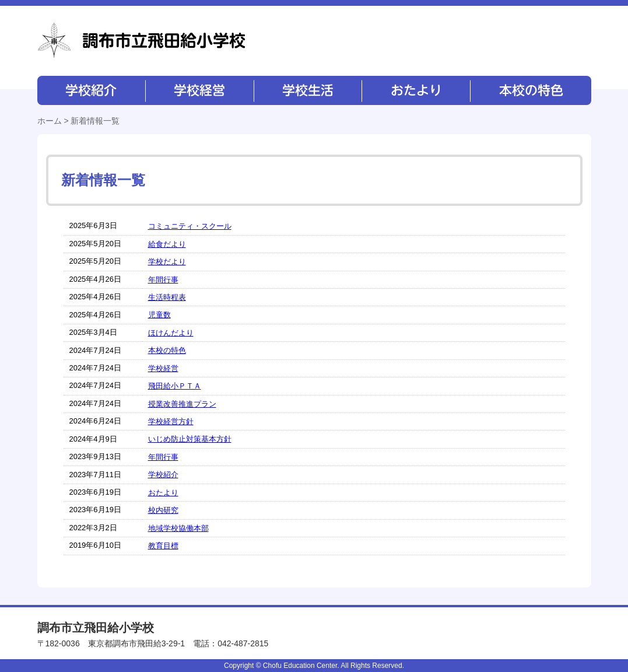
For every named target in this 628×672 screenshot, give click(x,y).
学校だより (167, 262)
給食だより (167, 244)
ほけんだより (171, 333)
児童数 (159, 315)
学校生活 (307, 90)
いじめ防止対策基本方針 (190, 439)
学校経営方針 (171, 421)
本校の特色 (530, 90)
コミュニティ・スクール (190, 226)
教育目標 (163, 546)
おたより (415, 90)
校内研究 (163, 510)
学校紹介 (91, 90)
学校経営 (199, 90)
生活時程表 (167, 297)
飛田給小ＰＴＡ (175, 386)
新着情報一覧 (95, 121)
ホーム (50, 121)
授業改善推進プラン (182, 404)
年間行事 (163, 280)
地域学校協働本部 (178, 528)
